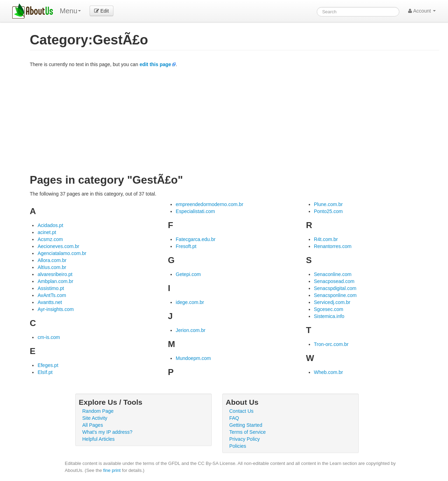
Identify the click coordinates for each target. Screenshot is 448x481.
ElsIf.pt (45, 372)
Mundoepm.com (193, 358)
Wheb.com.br (328, 372)
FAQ (234, 418)
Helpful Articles (99, 439)
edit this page (155, 64)
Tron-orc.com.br (331, 344)
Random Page (98, 411)
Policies (238, 446)
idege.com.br (190, 302)
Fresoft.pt (186, 246)
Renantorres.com (333, 246)
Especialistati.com (195, 211)
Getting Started (246, 425)
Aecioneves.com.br (58, 246)
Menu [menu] (70, 11)
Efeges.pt (48, 365)
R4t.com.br (326, 239)
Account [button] (422, 11)
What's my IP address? (107, 432)
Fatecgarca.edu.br (196, 239)
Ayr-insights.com (55, 309)
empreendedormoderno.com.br (209, 204)
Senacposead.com (334, 281)
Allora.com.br (52, 260)
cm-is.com (49, 337)
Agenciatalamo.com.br (62, 253)
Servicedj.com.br (332, 302)
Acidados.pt (50, 225)
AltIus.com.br (52, 267)
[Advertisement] (234, 120)
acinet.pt (47, 232)
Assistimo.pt (51, 288)
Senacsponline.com (335, 295)
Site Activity (95, 418)
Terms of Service (247, 432)
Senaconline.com (333, 274)
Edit (101, 11)
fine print (112, 470)
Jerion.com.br (191, 330)
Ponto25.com (328, 211)
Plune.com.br (328, 204)
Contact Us (241, 411)
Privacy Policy (244, 439)
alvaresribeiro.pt (55, 274)
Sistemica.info (329, 316)
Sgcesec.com (329, 309)
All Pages (93, 425)
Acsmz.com (50, 239)
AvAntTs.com (52, 295)
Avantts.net (50, 302)
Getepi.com (188, 274)
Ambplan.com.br (55, 281)
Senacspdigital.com (335, 288)
